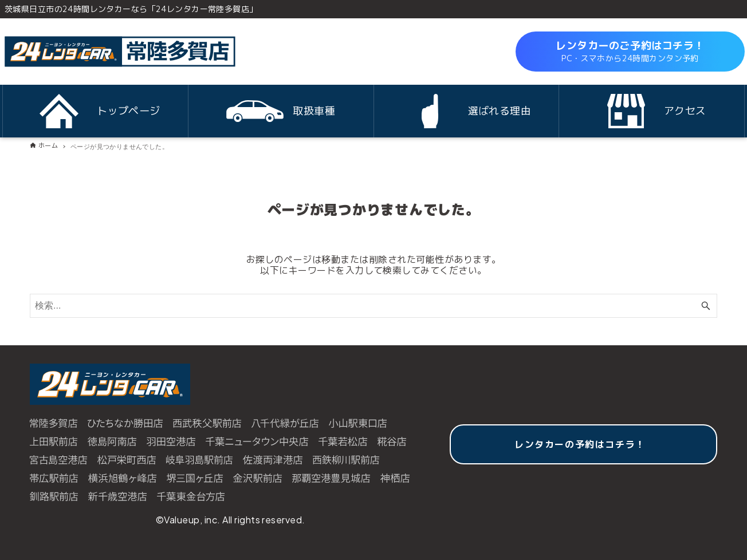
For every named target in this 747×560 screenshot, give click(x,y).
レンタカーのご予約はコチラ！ (630, 51)
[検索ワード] (373, 306)
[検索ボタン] (706, 306)
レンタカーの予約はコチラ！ (580, 444)
